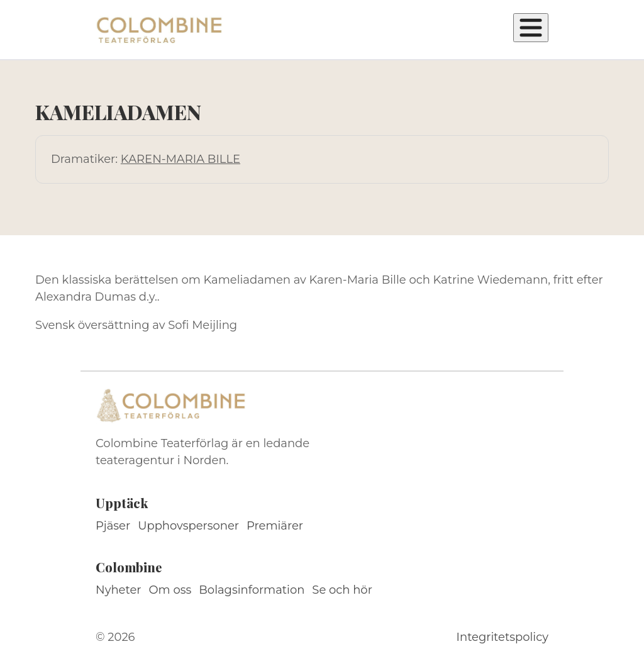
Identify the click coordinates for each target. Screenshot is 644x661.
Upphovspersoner (188, 526)
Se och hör (342, 590)
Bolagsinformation (252, 590)
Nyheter (119, 590)
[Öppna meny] (531, 28)
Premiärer (275, 526)
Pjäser (113, 526)
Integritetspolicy (502, 637)
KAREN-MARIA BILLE (180, 159)
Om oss (170, 590)
